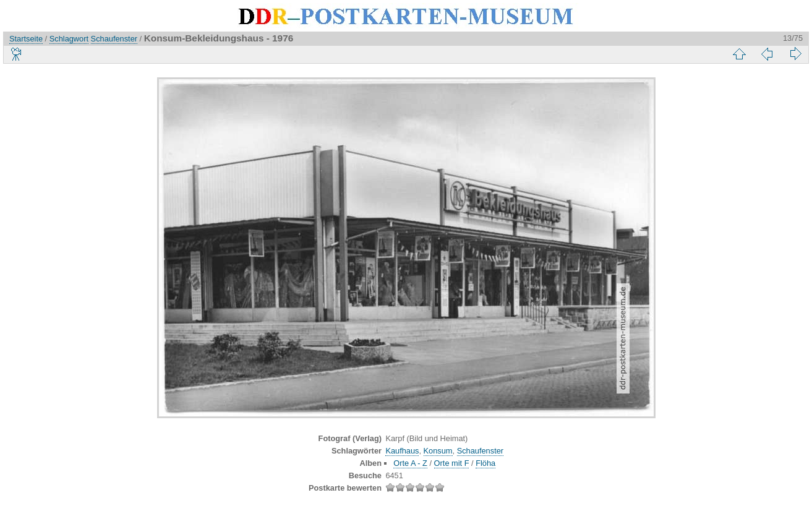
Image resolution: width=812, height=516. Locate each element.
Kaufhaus (402, 451)
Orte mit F (452, 463)
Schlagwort (69, 39)
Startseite (26, 39)
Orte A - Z (410, 463)
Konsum (438, 451)
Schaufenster (114, 39)
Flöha (485, 463)
